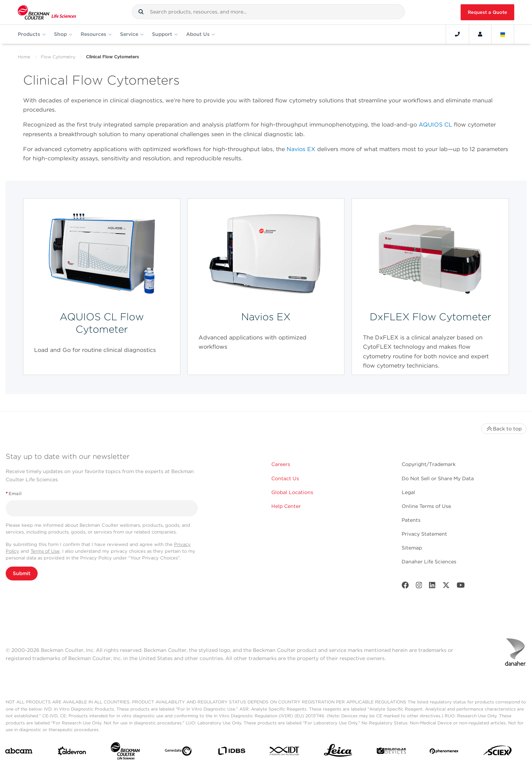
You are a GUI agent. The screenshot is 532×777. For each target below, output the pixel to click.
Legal (408, 492)
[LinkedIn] (432, 587)
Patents (411, 520)
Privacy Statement (424, 534)
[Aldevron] (72, 752)
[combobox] (268, 12)
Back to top (504, 429)
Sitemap (412, 548)
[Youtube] (461, 587)
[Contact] (457, 34)
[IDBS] (232, 752)
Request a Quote (487, 12)
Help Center (286, 506)
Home (24, 57)
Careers (281, 464)
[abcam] (19, 752)
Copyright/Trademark (429, 464)
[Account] (480, 34)
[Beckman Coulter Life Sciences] (125, 752)
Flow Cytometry (58, 57)
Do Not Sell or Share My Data (438, 478)
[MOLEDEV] (391, 752)
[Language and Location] (503, 34)
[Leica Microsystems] (338, 752)
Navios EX (301, 149)
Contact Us (285, 478)
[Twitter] (446, 587)
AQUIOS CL (435, 125)
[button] (141, 12)
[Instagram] (419, 587)
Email (14, 494)
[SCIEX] (498, 752)
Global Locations (292, 492)
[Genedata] (178, 752)
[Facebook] (405, 587)
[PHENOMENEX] (444, 752)
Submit (22, 573)
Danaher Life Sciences (429, 562)
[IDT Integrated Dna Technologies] (285, 752)
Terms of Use (45, 551)
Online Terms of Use (426, 506)
